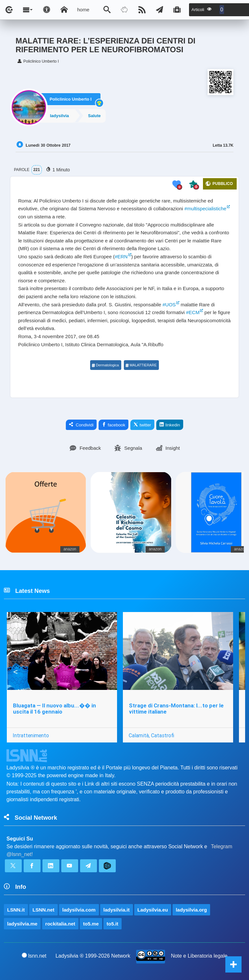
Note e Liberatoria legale (199, 956)
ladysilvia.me (22, 924)
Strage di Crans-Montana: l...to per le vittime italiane (176, 709)
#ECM (193, 312)
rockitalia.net (60, 924)
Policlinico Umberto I (71, 99)
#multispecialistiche (205, 208)
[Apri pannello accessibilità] (47, 10)
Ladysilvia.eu (153, 910)
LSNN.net (43, 910)
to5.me (91, 924)
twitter (142, 425)
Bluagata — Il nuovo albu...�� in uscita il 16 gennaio (54, 709)
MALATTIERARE (141, 365)
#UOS (169, 305)
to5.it (113, 924)
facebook (113, 425)
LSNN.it (16, 910)
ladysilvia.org (191, 910)
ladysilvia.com (79, 910)
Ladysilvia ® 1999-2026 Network (93, 956)
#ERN (121, 257)
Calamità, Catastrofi (151, 735)
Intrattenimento (31, 735)
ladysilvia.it (117, 910)
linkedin (170, 425)
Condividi (81, 425)
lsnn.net (34, 956)
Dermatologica (105, 365)
